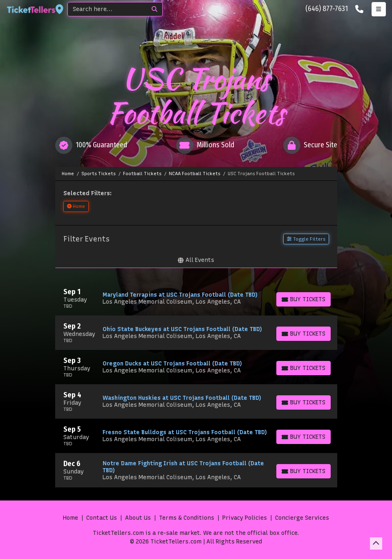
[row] (196, 298)
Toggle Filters (306, 239)
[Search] (107, 9)
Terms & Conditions (187, 518)
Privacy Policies (245, 518)
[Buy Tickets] (304, 299)
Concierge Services (302, 518)
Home (71, 518)
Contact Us (102, 518)
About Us (138, 518)
